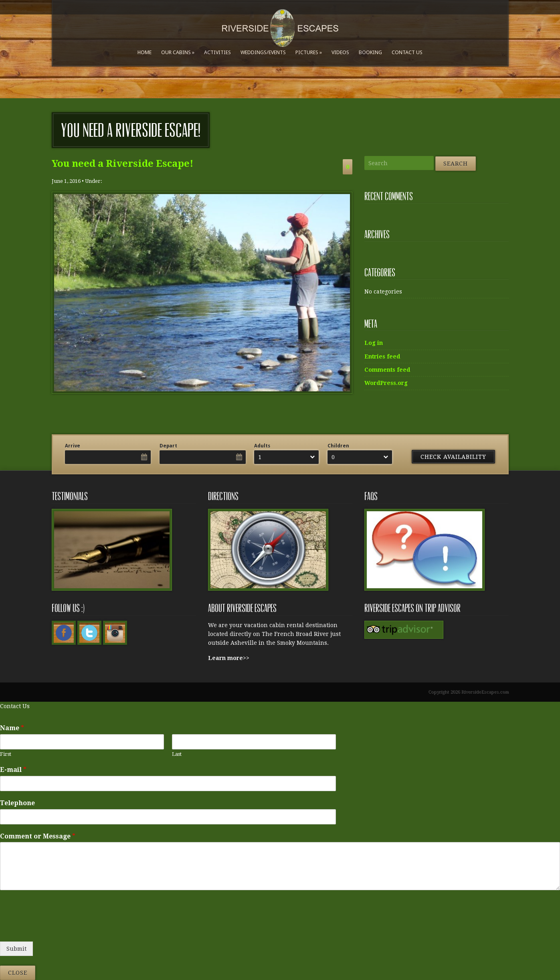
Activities (217, 52)
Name (12, 728)
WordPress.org (386, 383)
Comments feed (387, 370)
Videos (340, 52)
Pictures (307, 52)
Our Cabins (176, 52)
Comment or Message (38, 836)
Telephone (17, 803)
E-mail (13, 770)
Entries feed (382, 356)
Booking (370, 52)
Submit (16, 949)
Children (338, 446)
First (6, 754)
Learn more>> (229, 658)
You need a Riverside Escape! (122, 164)
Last (177, 754)
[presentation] (61, 928)
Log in (374, 343)
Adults (262, 446)
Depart (168, 446)
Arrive (73, 446)
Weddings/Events (263, 52)
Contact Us (407, 52)
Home (145, 52)
